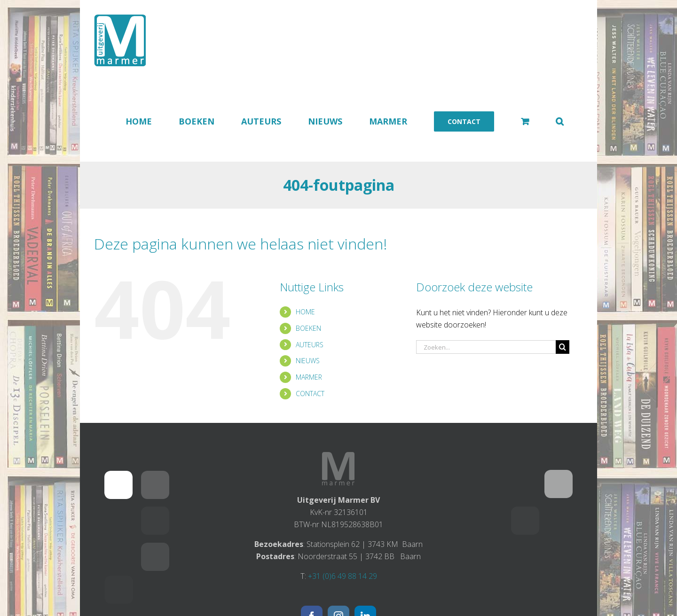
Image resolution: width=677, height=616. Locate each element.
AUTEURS (310, 345)
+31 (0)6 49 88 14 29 (342, 576)
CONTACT (310, 394)
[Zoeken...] (486, 347)
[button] (560, 121)
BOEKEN (308, 328)
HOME (305, 312)
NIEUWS (308, 361)
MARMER (309, 377)
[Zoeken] (563, 347)
